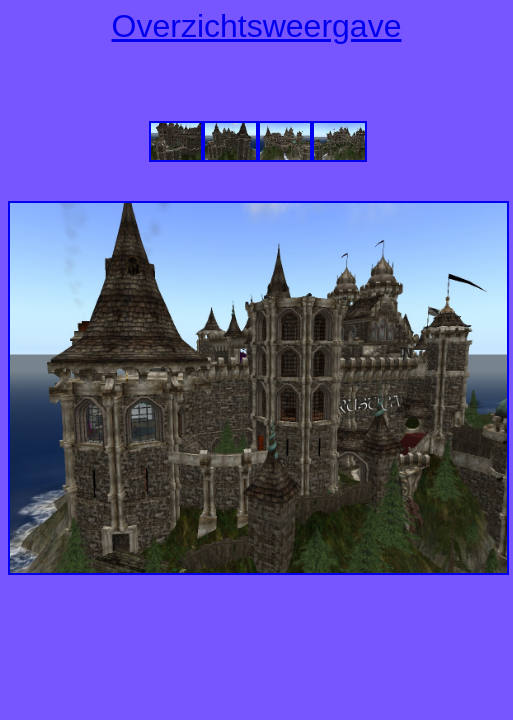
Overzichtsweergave (257, 26)
